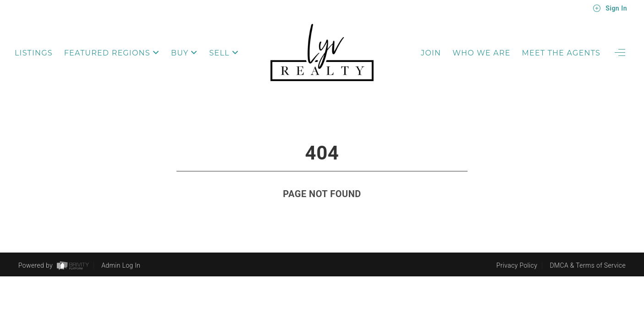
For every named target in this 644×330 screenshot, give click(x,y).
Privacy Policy (517, 266)
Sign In (610, 8)
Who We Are (481, 53)
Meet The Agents (561, 53)
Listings (34, 53)
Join (431, 53)
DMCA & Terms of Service (588, 266)
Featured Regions (112, 53)
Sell (224, 53)
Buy (184, 53)
